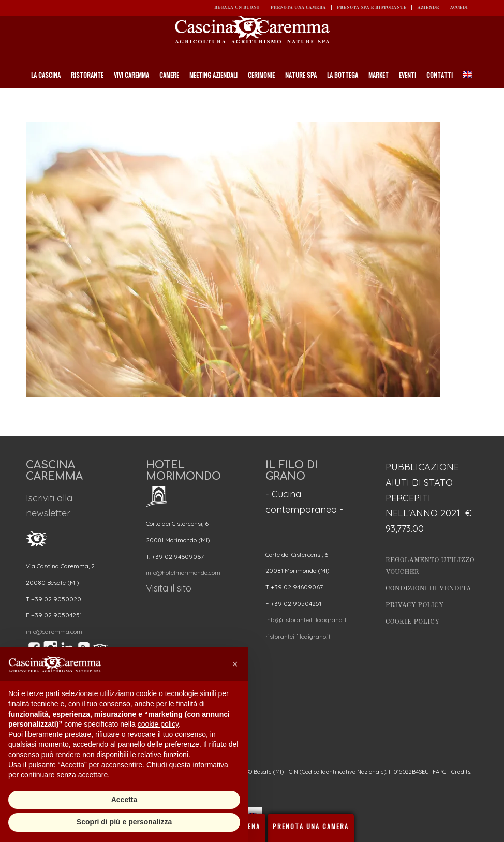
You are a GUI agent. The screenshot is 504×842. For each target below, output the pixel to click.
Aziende (428, 8)
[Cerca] (473, 101)
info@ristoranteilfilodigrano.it (306, 620)
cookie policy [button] (158, 724)
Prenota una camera (298, 8)
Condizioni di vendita (428, 589)
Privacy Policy (415, 605)
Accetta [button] (124, 800)
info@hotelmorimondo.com (183, 573)
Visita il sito (169, 588)
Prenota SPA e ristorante (372, 8)
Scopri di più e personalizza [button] (124, 822)
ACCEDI (459, 8)
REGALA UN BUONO (237, 8)
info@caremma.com (54, 632)
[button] (235, 664)
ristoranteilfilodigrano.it (298, 636)
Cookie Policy (412, 622)
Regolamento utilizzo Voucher (430, 566)
